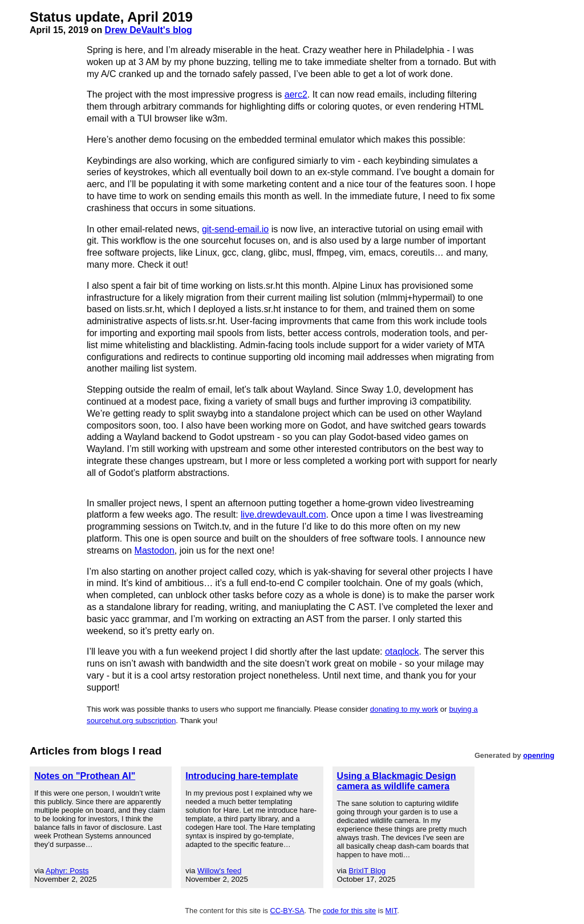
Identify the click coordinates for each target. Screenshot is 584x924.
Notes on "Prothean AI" (85, 776)
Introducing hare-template (242, 776)
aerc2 (296, 94)
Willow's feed (219, 871)
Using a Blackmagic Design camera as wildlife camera (397, 781)
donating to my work (404, 709)
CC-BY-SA (287, 911)
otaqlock (402, 651)
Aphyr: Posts (67, 871)
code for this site (349, 911)
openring (539, 755)
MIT (392, 911)
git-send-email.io (235, 229)
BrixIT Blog (367, 871)
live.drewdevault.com (283, 515)
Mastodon (155, 550)
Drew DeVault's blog (149, 30)
